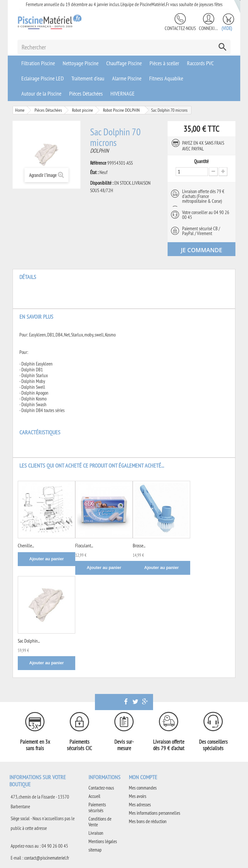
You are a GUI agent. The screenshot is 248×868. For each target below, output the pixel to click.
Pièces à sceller (164, 63)
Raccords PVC (200, 63)
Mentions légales (103, 841)
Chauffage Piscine (124, 63)
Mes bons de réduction (148, 821)
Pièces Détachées (86, 93)
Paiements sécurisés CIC (79, 745)
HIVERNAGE (123, 93)
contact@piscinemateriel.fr (47, 858)
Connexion (209, 28)
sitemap (95, 850)
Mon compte (143, 777)
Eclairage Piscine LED (42, 78)
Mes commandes (143, 788)
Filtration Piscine (38, 63)
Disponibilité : (102, 183)
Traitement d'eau (88, 78)
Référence (98, 163)
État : (94, 172)
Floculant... (84, 546)
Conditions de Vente (100, 822)
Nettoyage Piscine (81, 63)
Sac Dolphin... (29, 641)
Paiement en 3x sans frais (35, 745)
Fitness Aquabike (166, 78)
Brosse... (139, 546)
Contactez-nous (180, 28)
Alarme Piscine (127, 78)
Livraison (96, 833)
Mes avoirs (138, 796)
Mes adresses (140, 805)
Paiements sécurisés (97, 807)
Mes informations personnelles (155, 813)
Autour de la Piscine (41, 93)
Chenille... (26, 546)
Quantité (201, 161)
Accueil (94, 796)
